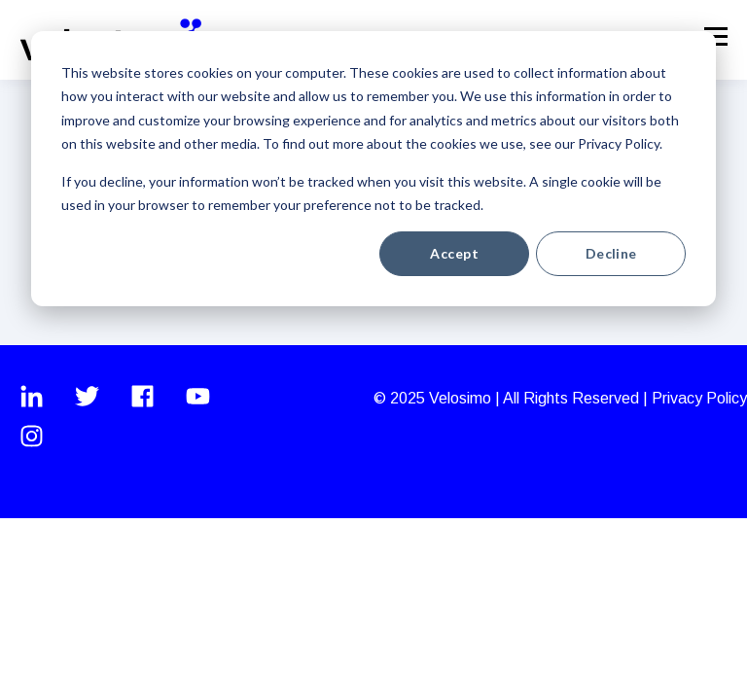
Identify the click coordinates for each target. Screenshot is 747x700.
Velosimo (462, 398)
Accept (454, 253)
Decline (611, 253)
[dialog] (373, 169)
